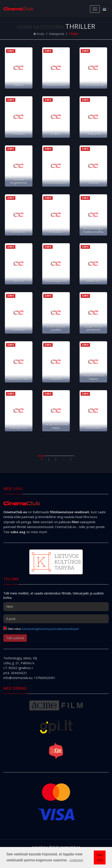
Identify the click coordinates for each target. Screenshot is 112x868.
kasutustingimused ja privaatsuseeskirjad (50, 629)
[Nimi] (56, 607)
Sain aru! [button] (100, 857)
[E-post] (56, 619)
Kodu (39, 34)
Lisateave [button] (76, 860)
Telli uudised (15, 638)
